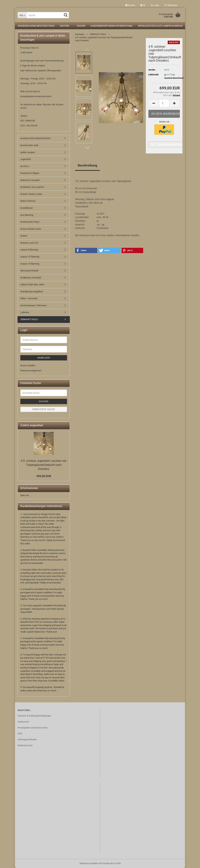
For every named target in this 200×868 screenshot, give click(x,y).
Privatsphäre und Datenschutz (32, 728)
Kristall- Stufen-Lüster (31, 194)
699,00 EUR (44, 476)
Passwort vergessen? (31, 371)
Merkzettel (171, 5)
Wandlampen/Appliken (32, 292)
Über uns (25, 495)
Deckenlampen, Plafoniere (34, 305)
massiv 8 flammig (29, 250)
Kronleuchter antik (29, 145)
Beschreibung (87, 165)
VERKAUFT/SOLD (29, 319)
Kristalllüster (27, 208)
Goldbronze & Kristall (31, 278)
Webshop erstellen (89, 863)
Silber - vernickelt (29, 298)
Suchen (130, 5)
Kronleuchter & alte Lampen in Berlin (160, 26)
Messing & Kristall (29, 271)
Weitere (64, 26)
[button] (143, 5)
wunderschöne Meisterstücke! (36, 26)
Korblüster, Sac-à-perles (32, 187)
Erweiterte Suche (44, 409)
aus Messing (27, 215)
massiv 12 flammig (30, 257)
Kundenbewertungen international (112, 26)
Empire (24, 236)
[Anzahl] (164, 103)
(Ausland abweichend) (174, 78)
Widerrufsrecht (25, 745)
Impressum (23, 722)
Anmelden (44, 358)
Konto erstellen (28, 365)
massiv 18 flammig (30, 264)
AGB (20, 733)
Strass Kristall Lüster (31, 229)
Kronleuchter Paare (30, 222)
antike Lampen (28, 152)
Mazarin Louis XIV (29, 243)
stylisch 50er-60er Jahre (32, 284)
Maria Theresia (28, 201)
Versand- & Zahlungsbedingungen (34, 716)
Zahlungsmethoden (27, 739)
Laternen (25, 312)
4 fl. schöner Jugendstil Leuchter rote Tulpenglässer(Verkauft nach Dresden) (44, 465)
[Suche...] (22, 15)
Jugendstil (26, 159)
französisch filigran (30, 173)
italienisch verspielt (30, 180)
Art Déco (25, 166)
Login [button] (155, 5)
